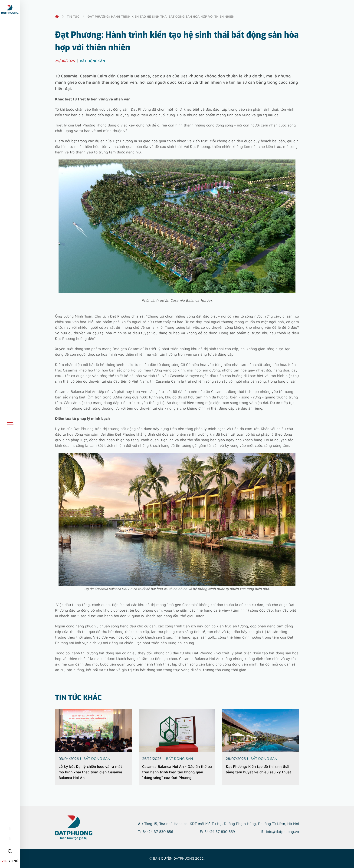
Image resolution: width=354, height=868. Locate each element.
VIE (4, 861)
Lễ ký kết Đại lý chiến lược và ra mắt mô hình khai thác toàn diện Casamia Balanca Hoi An (90, 772)
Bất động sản (97, 758)
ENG (15, 861)
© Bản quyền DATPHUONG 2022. (177, 858)
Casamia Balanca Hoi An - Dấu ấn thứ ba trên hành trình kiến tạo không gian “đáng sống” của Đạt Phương (177, 772)
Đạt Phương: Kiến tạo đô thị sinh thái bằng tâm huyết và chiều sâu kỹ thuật (258, 769)
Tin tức (73, 16)
